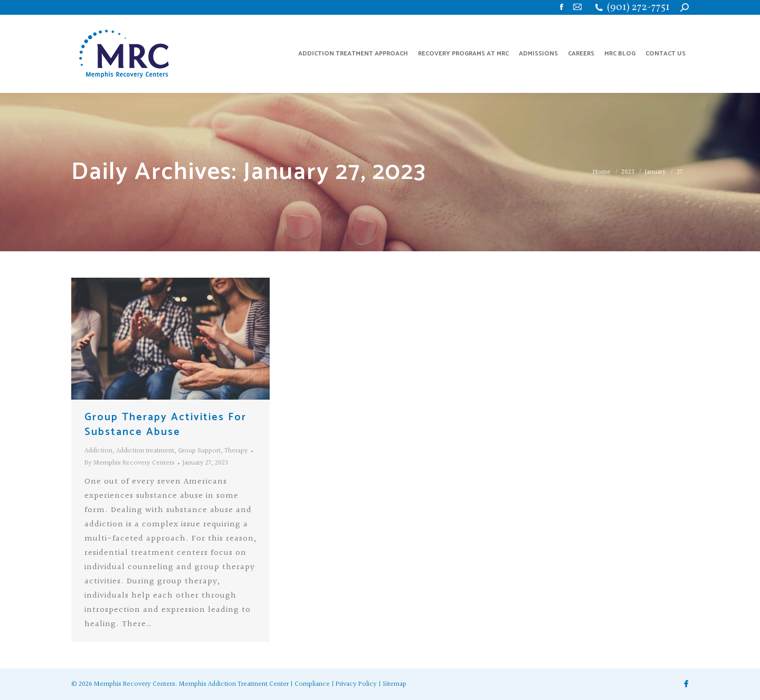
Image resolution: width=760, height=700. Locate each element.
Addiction (98, 451)
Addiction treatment (145, 451)
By (130, 463)
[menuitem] (353, 54)
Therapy (236, 451)
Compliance (312, 684)
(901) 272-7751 (638, 8)
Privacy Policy (356, 684)
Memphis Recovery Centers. (136, 684)
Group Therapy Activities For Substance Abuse (165, 425)
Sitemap (395, 684)
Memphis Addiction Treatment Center (234, 684)
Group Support (199, 451)
